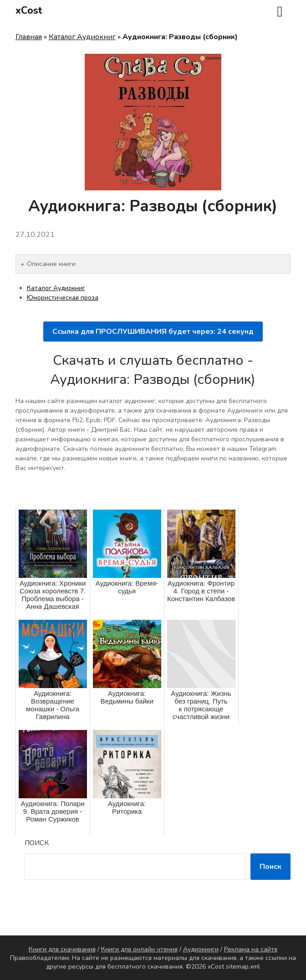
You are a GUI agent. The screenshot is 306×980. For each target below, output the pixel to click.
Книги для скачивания (62, 949)
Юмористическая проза (63, 298)
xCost (29, 10)
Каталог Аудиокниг (82, 37)
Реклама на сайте (251, 949)
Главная (29, 37)
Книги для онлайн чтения (139, 949)
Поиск (37, 843)
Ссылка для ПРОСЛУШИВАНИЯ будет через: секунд (153, 332)
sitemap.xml (243, 967)
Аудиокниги (201, 949)
